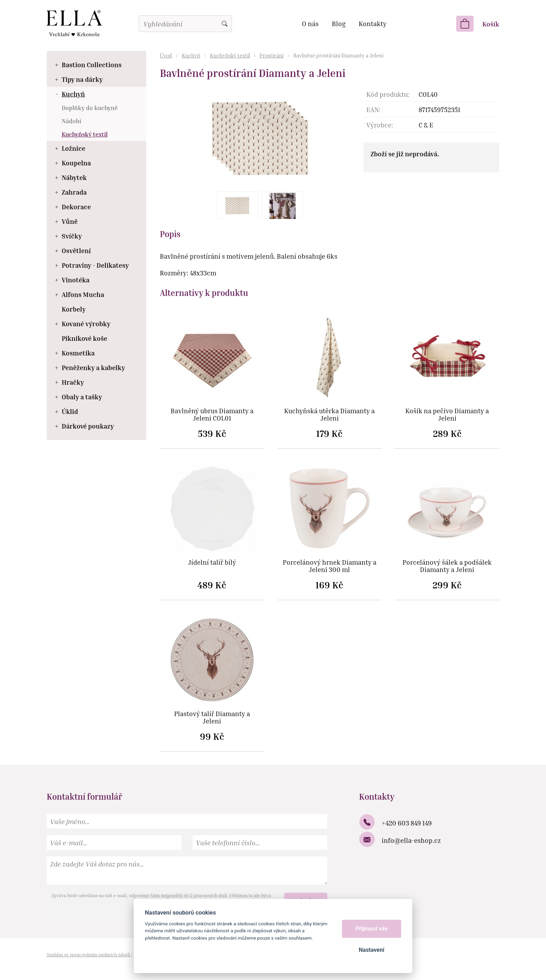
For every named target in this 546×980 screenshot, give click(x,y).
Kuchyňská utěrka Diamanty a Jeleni (329, 415)
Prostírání (271, 55)
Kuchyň (191, 55)
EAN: (373, 109)
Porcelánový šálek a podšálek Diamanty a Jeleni (447, 566)
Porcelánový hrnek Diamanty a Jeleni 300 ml (330, 566)
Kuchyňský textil (230, 55)
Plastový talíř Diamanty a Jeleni (212, 718)
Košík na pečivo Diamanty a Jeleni (447, 415)
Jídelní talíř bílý (212, 562)
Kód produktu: (388, 94)
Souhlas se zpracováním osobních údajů (88, 955)
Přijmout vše (372, 929)
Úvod (166, 55)
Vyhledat (225, 24)
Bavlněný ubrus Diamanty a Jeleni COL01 (212, 415)
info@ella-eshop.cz (411, 840)
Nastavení (371, 950)
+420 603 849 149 (407, 823)
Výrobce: (380, 125)
